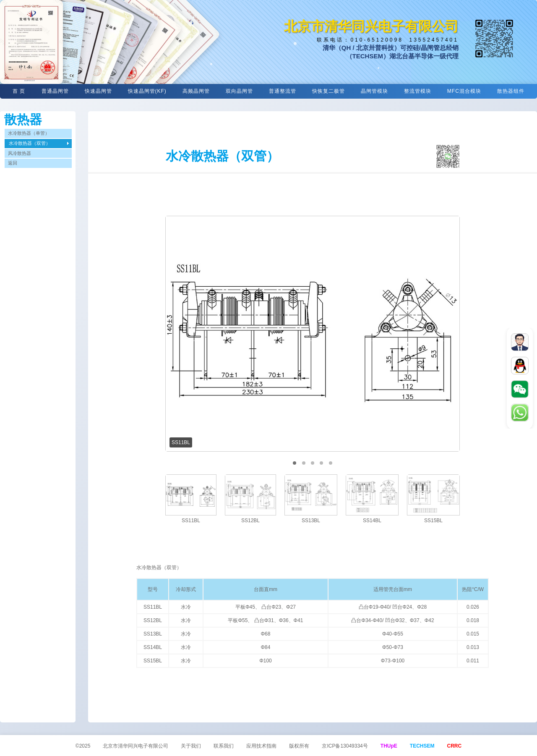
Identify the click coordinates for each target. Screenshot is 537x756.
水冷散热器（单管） (29, 133)
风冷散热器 (20, 153)
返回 (13, 163)
